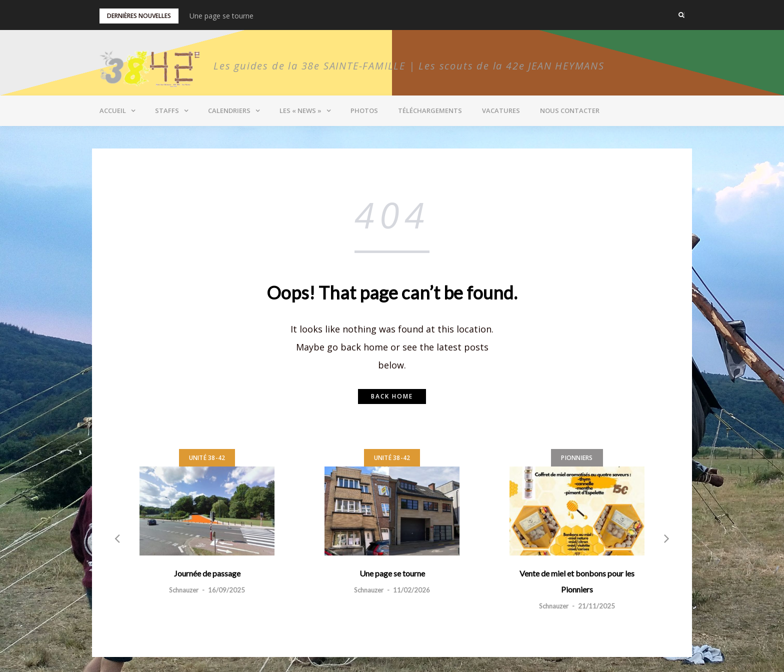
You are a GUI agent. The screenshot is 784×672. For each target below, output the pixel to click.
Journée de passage (207, 573)
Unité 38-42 (207, 458)
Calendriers (229, 110)
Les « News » (300, 110)
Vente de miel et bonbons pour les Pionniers (577, 581)
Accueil (113, 110)
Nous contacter (570, 110)
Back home (392, 396)
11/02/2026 (411, 590)
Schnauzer (184, 590)
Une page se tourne (221, 16)
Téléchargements (430, 110)
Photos (364, 110)
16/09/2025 (226, 590)
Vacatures (501, 110)
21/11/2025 (596, 606)
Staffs (167, 110)
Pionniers (577, 458)
